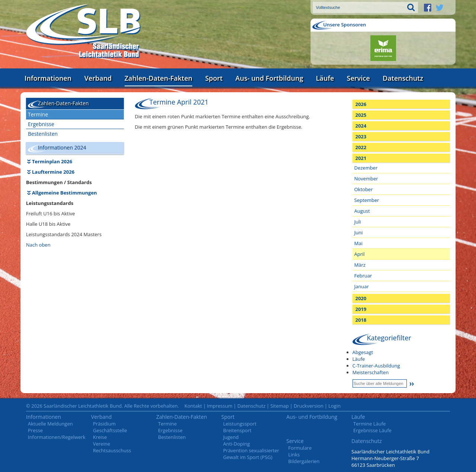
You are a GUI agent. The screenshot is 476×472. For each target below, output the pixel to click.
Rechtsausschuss (112, 450)
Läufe (325, 78)
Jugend (231, 437)
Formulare (300, 448)
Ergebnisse (41, 124)
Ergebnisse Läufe (372, 430)
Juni (359, 232)
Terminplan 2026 (52, 161)
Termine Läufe (369, 424)
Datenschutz (403, 78)
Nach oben (38, 245)
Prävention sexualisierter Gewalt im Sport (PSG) (251, 454)
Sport (214, 78)
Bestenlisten (43, 134)
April (360, 254)
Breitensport (237, 430)
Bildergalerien (304, 461)
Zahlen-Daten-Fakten (158, 78)
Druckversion (309, 406)
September (367, 200)
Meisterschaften (371, 372)
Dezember (366, 168)
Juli (358, 222)
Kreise (100, 437)
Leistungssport (240, 424)
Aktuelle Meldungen (50, 424)
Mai (358, 243)
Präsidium (104, 424)
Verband (98, 78)
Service (358, 78)
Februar (363, 276)
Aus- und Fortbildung (269, 78)
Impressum (220, 406)
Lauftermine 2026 (53, 172)
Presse (35, 430)
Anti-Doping (237, 444)
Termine (38, 114)
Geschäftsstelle (110, 430)
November (366, 179)
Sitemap (280, 406)
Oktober (364, 189)
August (362, 211)
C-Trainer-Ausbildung (376, 366)
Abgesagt (363, 352)
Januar (362, 286)
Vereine (102, 444)
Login (335, 406)
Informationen (48, 78)
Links (294, 455)
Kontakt (193, 406)
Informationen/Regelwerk (57, 437)
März (360, 265)
